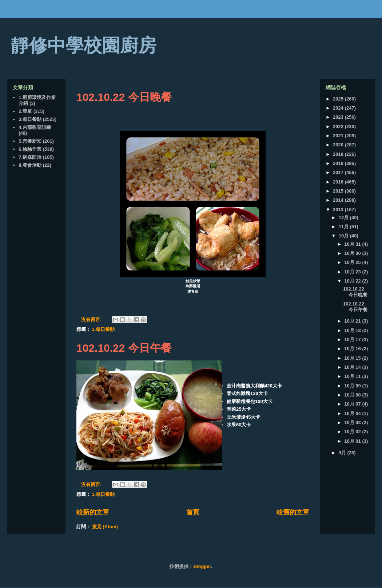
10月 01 (353, 441)
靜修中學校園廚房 (84, 46)
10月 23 (353, 272)
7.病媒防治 (30, 157)
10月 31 (353, 244)
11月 (344, 227)
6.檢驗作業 (30, 149)
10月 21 (353, 321)
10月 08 (353, 395)
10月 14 (353, 367)
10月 (344, 236)
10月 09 (353, 386)
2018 (339, 163)
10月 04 (353, 413)
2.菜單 (25, 111)
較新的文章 (93, 512)
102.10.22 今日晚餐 (124, 97)
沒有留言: (92, 319)
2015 (339, 191)
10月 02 (353, 432)
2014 (339, 200)
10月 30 (353, 253)
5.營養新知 (30, 141)
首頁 (193, 512)
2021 (339, 136)
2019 (339, 154)
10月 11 (353, 376)
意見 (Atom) (105, 527)
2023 (339, 117)
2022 (339, 127)
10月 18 (353, 330)
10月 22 (353, 281)
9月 (343, 453)
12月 (344, 218)
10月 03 (353, 423)
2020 (339, 145)
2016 (339, 182)
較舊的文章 (293, 512)
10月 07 (353, 404)
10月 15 (353, 358)
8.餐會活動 (30, 165)
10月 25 (353, 262)
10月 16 (353, 349)
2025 (339, 99)
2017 (339, 172)
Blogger (202, 566)
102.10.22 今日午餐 (124, 348)
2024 (339, 108)
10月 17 (353, 340)
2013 (339, 210)
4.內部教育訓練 (35, 127)
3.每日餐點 (104, 329)
